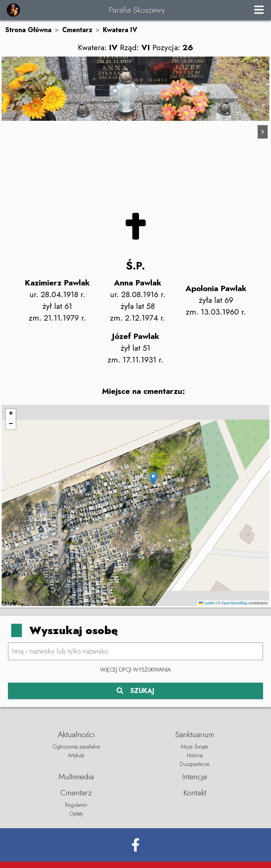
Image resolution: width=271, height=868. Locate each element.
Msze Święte (195, 747)
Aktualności (76, 734)
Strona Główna (28, 30)
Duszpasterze (195, 764)
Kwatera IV (120, 30)
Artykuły (76, 755)
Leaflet (207, 603)
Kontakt (195, 793)
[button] (153, 479)
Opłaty (76, 814)
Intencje (195, 776)
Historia (195, 755)
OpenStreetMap (235, 603)
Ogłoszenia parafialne (76, 747)
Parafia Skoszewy (137, 10)
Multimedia (76, 776)
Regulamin (76, 805)
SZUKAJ (135, 691)
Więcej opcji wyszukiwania (135, 670)
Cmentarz (77, 30)
